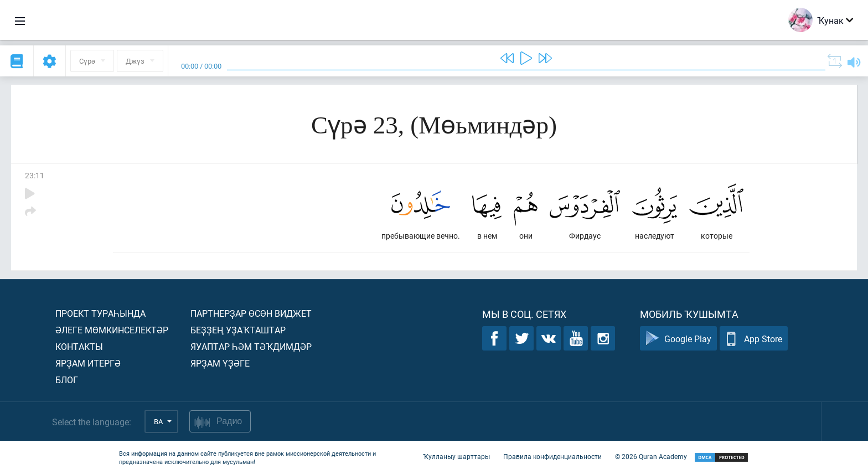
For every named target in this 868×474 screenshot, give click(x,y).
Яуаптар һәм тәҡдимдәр (251, 346)
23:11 (35, 175)
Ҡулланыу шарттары (456, 456)
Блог (67, 380)
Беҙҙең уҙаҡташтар (238, 330)
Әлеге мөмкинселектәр (112, 330)
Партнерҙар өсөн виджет (251, 313)
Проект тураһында (100, 313)
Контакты (79, 346)
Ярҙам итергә (88, 363)
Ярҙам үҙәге (220, 363)
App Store (754, 339)
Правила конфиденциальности (552, 456)
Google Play (678, 339)
